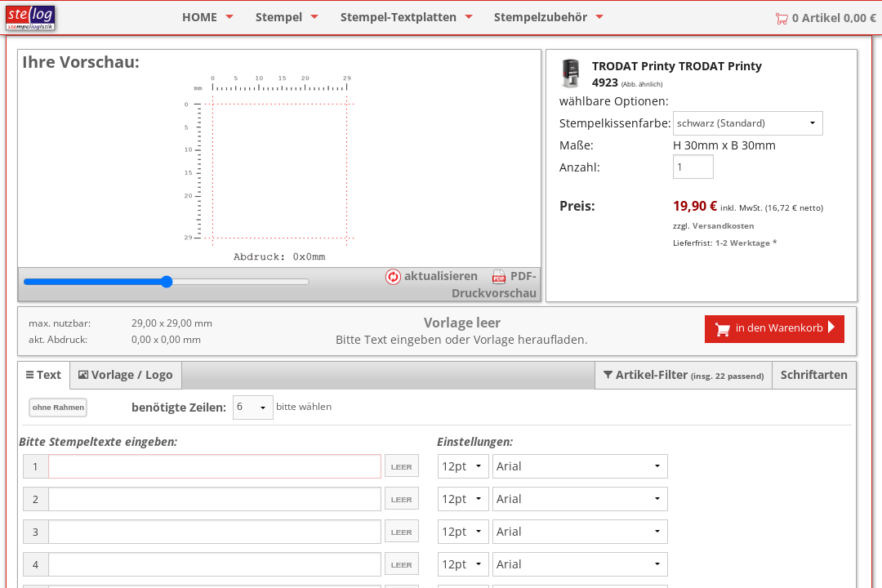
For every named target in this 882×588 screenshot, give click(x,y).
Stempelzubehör (541, 17)
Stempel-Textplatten (399, 17)
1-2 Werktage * (746, 243)
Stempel (279, 17)
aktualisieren (431, 276)
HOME (200, 17)
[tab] (44, 375)
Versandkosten (724, 225)
